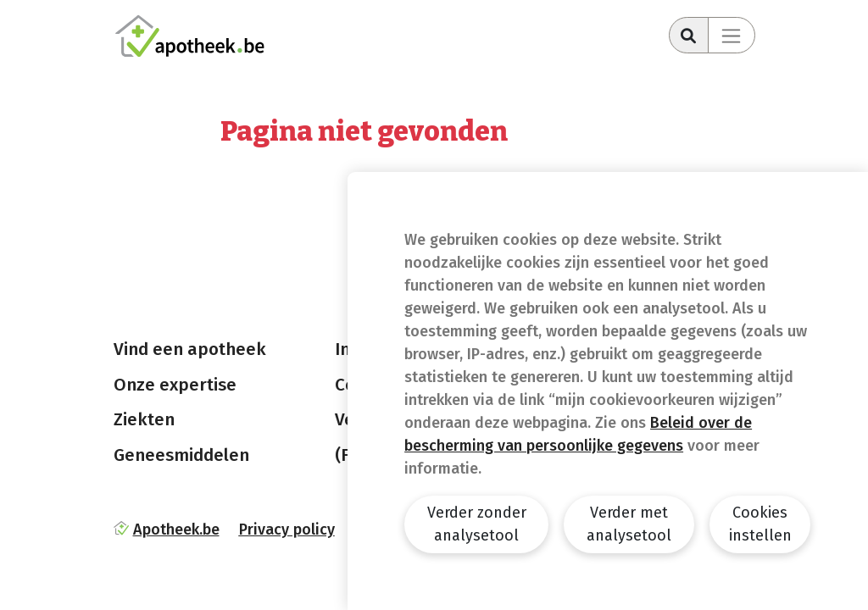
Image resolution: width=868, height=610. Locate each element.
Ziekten (144, 419)
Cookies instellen (760, 524)
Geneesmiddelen (181, 455)
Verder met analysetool (629, 524)
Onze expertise (175, 385)
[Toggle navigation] (732, 35)
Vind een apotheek (190, 349)
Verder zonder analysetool (477, 524)
